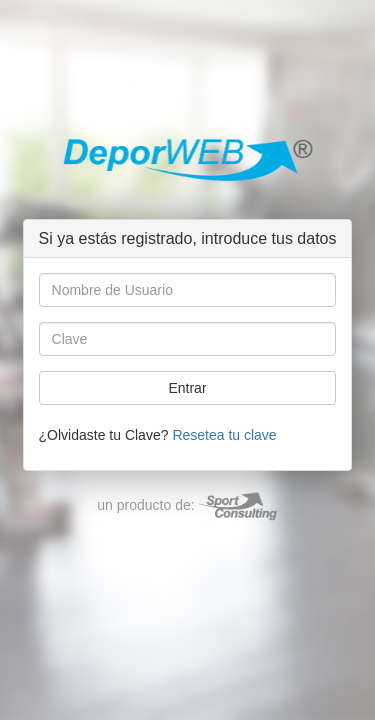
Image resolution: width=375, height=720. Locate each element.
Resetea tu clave (224, 435)
